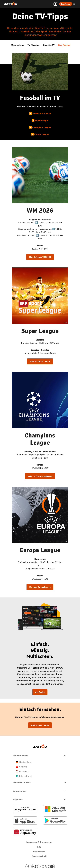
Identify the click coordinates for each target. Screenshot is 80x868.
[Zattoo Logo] (10, 4)
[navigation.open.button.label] (40, 783)
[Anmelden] (56, 4)
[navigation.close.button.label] (40, 755)
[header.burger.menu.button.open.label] (74, 4)
